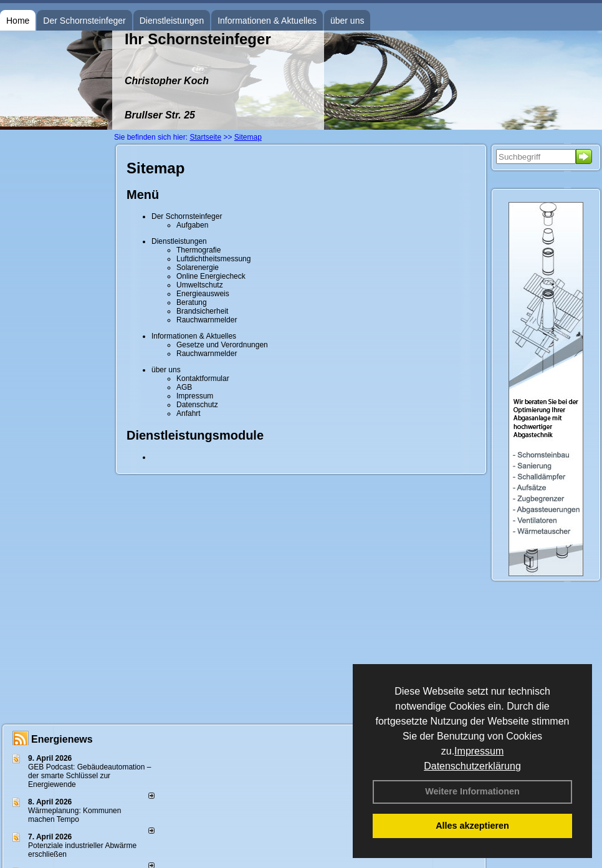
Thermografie (198, 250)
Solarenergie (198, 268)
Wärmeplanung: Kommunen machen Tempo (74, 815)
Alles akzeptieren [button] (472, 826)
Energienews (62, 739)
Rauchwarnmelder (207, 320)
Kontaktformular (203, 379)
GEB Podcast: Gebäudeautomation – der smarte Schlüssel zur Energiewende (89, 776)
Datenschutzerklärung (472, 766)
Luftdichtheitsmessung (213, 259)
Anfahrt (189, 413)
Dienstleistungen (172, 21)
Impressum (479, 751)
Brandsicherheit (202, 311)
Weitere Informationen (472, 791)
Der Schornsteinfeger (84, 21)
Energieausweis (203, 294)
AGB (184, 387)
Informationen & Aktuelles (267, 21)
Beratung (192, 302)
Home (18, 21)
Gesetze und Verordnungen (222, 345)
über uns (347, 21)
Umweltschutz (200, 285)
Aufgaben (192, 225)
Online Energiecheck (211, 276)
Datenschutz (197, 405)
